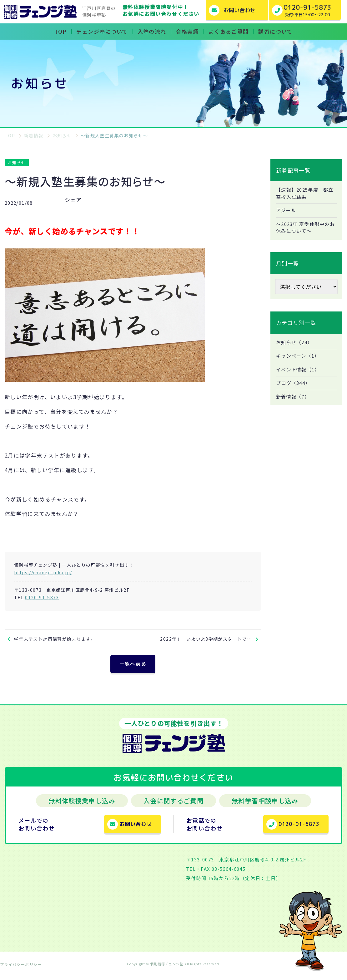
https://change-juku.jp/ (43, 572)
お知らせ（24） (296, 345)
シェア (73, 200)
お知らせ (17, 162)
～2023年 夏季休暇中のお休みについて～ (305, 229)
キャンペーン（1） (299, 359)
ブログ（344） (294, 387)
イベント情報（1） (299, 373)
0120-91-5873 (42, 597)
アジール (287, 212)
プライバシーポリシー (21, 969)
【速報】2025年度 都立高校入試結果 (304, 194)
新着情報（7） (294, 401)
